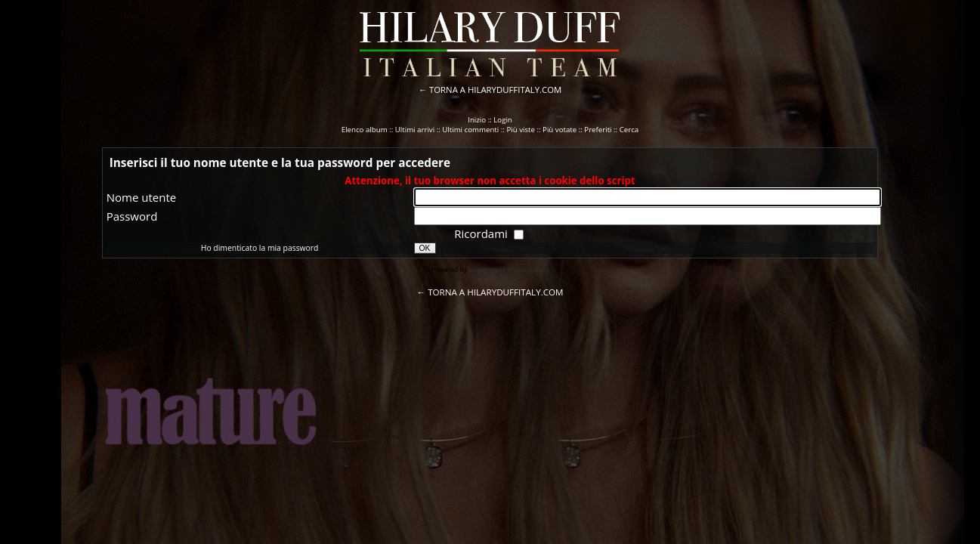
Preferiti (598, 130)
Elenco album (365, 130)
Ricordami (482, 233)
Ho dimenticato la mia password (260, 248)
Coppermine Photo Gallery (509, 270)
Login (503, 120)
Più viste (521, 130)
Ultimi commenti (470, 130)
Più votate (560, 130)
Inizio (477, 120)
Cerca (629, 130)
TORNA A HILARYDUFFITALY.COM (495, 90)
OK (425, 248)
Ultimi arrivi (415, 130)
